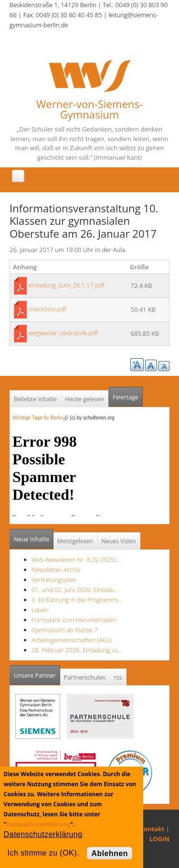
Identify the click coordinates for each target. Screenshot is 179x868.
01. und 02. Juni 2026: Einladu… (75, 590)
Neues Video (118, 541)
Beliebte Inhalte (35, 399)
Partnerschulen (85, 677)
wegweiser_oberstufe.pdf (63, 333)
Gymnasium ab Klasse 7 (64, 630)
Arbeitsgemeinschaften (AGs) (72, 640)
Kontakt (152, 829)
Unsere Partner (37, 673)
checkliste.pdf (47, 309)
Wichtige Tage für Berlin (40, 418)
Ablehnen (110, 853)
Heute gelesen (84, 399)
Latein (40, 610)
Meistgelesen (75, 541)
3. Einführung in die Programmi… (77, 600)
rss (118, 677)
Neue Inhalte (32, 539)
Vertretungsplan (54, 580)
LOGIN (159, 839)
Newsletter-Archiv (56, 570)
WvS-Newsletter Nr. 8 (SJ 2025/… (76, 560)
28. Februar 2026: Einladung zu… (77, 650)
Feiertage (125, 397)
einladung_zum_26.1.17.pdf (66, 285)
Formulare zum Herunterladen (74, 620)
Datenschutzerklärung (38, 824)
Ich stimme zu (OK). (43, 853)
